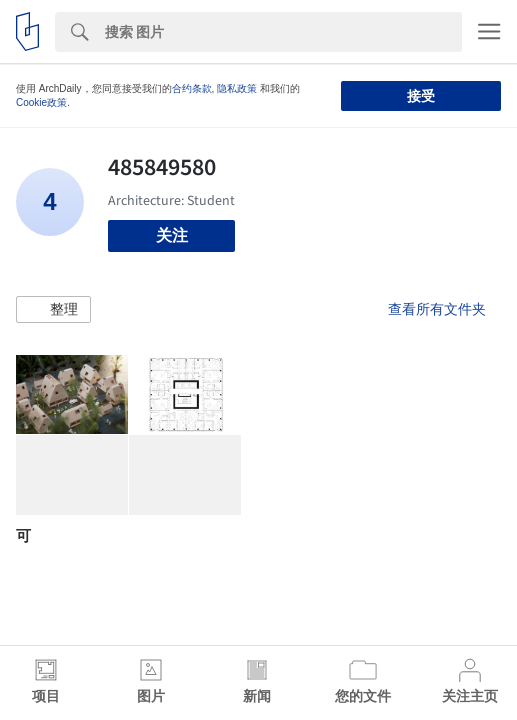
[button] (53, 310)
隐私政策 (237, 88)
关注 (172, 235)
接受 (421, 96)
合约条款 (192, 88)
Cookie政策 (41, 102)
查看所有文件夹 (437, 309)
